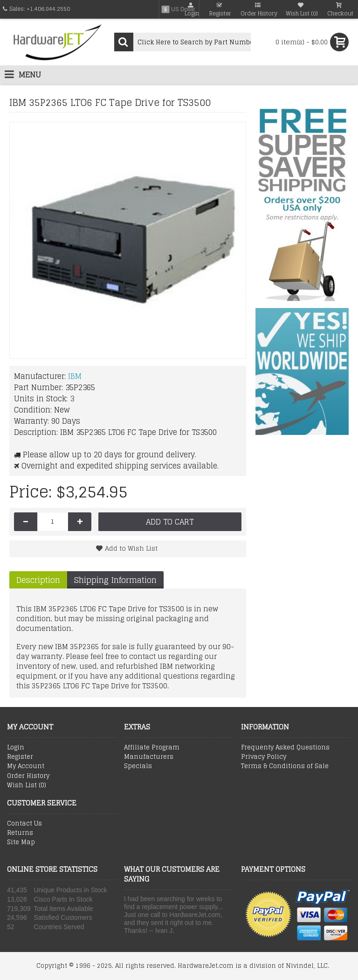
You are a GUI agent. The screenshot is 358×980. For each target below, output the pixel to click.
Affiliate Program (152, 748)
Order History (28, 776)
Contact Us (24, 824)
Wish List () (27, 785)
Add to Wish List (131, 548)
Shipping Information (115, 580)
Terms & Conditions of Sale (285, 766)
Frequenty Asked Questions (285, 748)
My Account (26, 766)
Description (38, 580)
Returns (20, 833)
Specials (138, 766)
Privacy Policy (264, 757)
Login (16, 748)
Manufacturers (149, 757)
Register (20, 757)
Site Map (21, 842)
